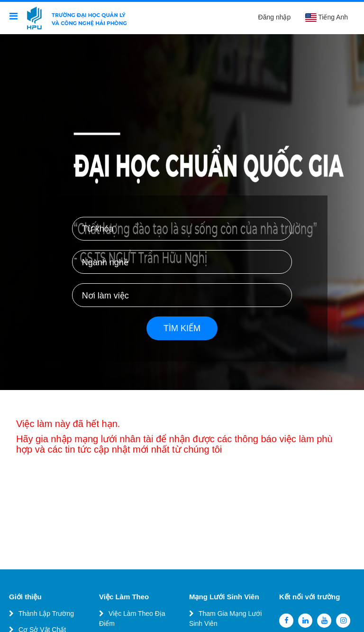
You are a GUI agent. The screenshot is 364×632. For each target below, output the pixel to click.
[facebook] (286, 621)
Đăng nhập (275, 17)
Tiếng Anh (326, 18)
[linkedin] (305, 621)
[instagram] (343, 621)
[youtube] (324, 621)
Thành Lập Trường (46, 613)
